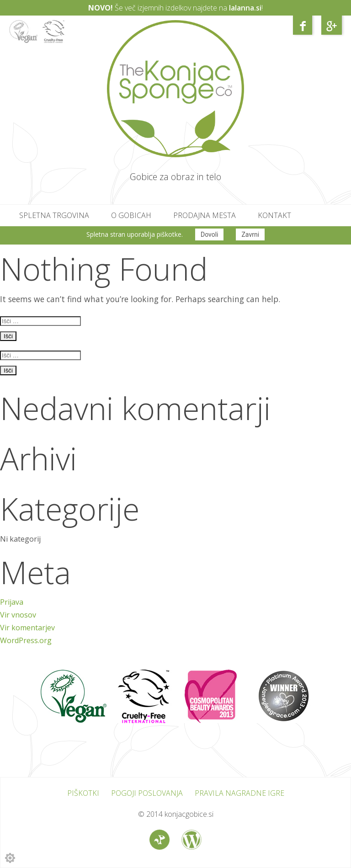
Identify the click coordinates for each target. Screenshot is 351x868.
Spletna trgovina (54, 215)
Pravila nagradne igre (239, 793)
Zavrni (250, 234)
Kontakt (274, 215)
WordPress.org (26, 640)
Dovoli (210, 234)
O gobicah (131, 215)
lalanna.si (245, 8)
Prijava (12, 602)
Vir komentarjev (27, 628)
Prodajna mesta (205, 215)
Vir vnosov (18, 615)
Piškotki (83, 793)
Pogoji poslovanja (147, 793)
